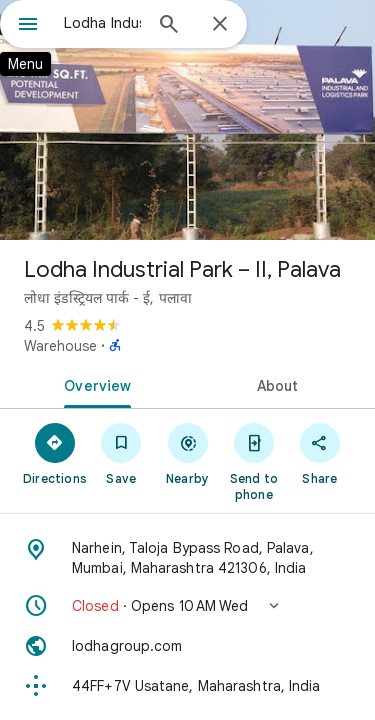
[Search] (169, 26)
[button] (187, 606)
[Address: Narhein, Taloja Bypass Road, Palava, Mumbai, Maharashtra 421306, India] (187, 558)
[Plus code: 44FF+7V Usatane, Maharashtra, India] (187, 686)
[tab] (94, 384)
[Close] (220, 25)
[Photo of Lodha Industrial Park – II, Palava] (187, 120)
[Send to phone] (254, 461)
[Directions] (55, 453)
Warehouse (60, 346)
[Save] (121, 453)
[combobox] (102, 23)
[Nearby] (187, 453)
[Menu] (28, 26)
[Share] (320, 453)
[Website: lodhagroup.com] (187, 646)
